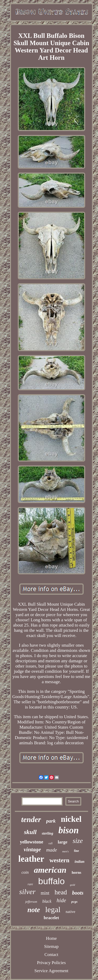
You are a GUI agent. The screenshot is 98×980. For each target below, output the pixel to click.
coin (25, 872)
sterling (48, 833)
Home (51, 938)
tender (31, 819)
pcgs (74, 902)
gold (73, 885)
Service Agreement (51, 971)
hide (61, 900)
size (78, 841)
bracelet (51, 918)
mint (45, 893)
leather (31, 859)
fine (76, 851)
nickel (71, 819)
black (47, 901)
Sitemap (51, 946)
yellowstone (31, 842)
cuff (50, 843)
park (51, 821)
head (61, 892)
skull (30, 832)
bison (68, 830)
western (59, 860)
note (34, 910)
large (63, 842)
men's (65, 851)
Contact (51, 955)
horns (76, 872)
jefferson (31, 902)
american (50, 870)
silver (27, 892)
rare (30, 884)
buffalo (51, 881)
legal (53, 909)
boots (78, 893)
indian (80, 862)
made (52, 850)
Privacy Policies (51, 963)
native (70, 912)
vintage (32, 849)
